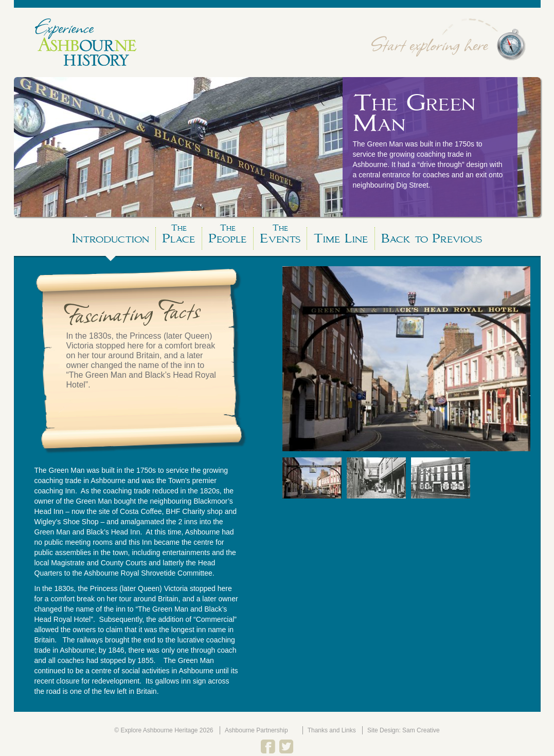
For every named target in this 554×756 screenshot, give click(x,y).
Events (280, 237)
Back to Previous (432, 238)
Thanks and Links (332, 730)
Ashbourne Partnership (256, 730)
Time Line (341, 238)
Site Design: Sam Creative (404, 730)
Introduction (111, 238)
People (228, 237)
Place (179, 237)
